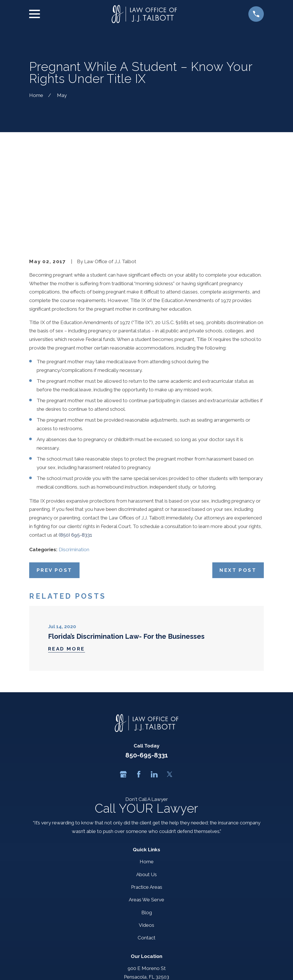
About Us (146, 785)
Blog (147, 824)
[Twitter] (170, 685)
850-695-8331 (147, 666)
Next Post (238, 481)
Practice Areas (147, 798)
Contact (146, 849)
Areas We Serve (146, 811)
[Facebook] (139, 685)
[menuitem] (37, 968)
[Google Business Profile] (123, 685)
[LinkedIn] (154, 685)
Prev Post (55, 481)
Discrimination (74, 461)
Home (147, 773)
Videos (146, 836)
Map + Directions (146, 896)
